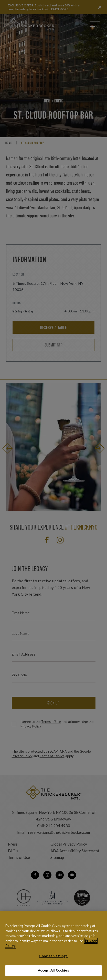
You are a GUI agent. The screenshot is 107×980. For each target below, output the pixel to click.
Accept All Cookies (53, 971)
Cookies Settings (53, 956)
